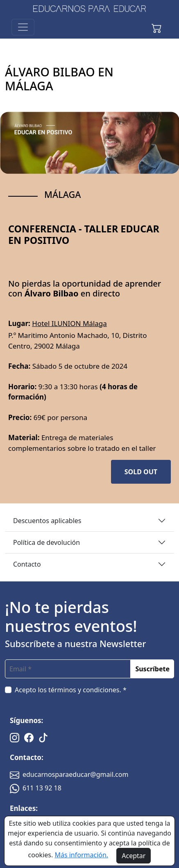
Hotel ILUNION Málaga (69, 323)
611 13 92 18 (36, 788)
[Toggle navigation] (23, 27)
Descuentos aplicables (47, 521)
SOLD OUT (141, 472)
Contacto (27, 564)
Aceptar (134, 856)
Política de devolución (46, 542)
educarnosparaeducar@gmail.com (69, 774)
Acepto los (71, 690)
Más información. (81, 855)
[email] (68, 669)
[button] (156, 27)
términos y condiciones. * (87, 690)
